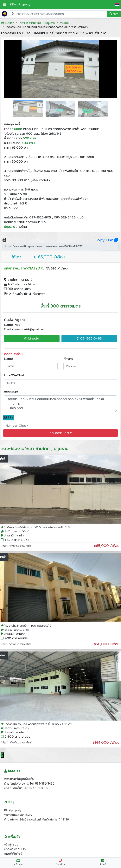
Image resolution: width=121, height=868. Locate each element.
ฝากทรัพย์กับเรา (15, 849)
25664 (9, 418)
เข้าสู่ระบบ (11, 844)
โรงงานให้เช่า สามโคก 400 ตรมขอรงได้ (28, 626)
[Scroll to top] (2, 755)
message (11, 392)
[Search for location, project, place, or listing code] (58, 14)
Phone (68, 359)
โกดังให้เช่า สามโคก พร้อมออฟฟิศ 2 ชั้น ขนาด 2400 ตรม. (39, 724)
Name (8, 359)
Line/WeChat (14, 375)
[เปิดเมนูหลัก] (5, 5)
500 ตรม (29, 138)
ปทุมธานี (10, 227)
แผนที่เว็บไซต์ (13, 854)
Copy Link (106, 240)
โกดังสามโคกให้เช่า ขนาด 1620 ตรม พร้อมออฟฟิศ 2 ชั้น (38, 527)
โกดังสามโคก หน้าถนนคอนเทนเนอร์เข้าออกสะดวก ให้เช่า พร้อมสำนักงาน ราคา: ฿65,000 (60, 404)
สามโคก (17, 129)
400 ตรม (28, 143)
